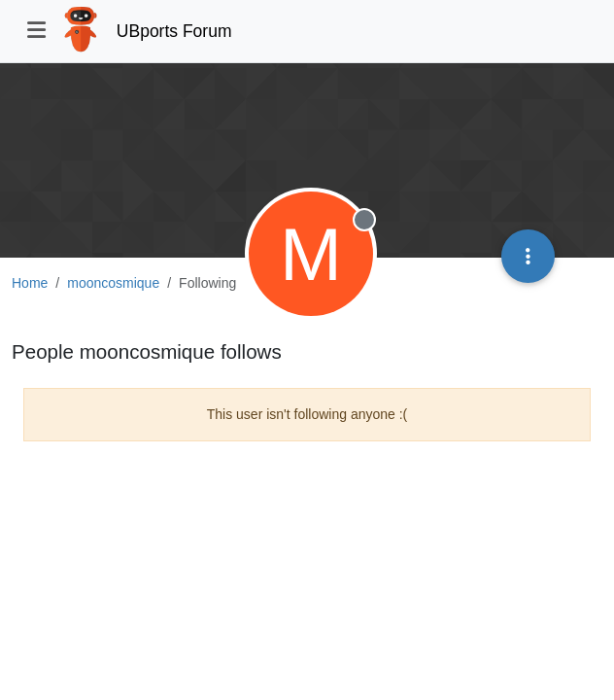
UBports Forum (174, 31)
